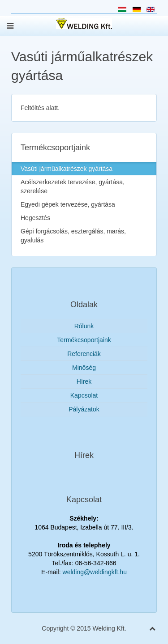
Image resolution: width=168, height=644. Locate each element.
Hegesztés (35, 218)
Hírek (84, 381)
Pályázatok (84, 409)
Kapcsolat (84, 395)
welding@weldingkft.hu (95, 572)
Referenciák (84, 354)
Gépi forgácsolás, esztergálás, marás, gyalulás (73, 236)
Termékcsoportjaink (84, 340)
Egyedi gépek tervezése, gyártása (68, 204)
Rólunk (84, 326)
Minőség (84, 368)
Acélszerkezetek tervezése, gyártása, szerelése (73, 186)
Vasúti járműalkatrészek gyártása (67, 169)
